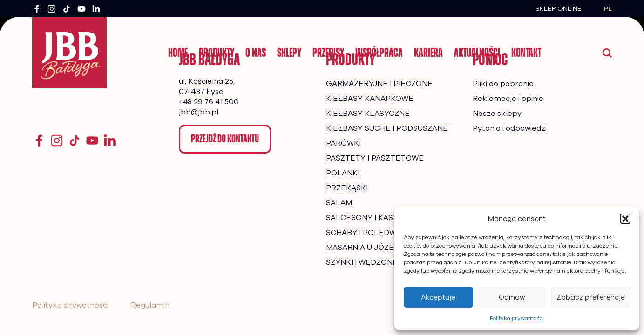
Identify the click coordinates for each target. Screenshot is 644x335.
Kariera (428, 53)
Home (178, 53)
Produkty (217, 53)
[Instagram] (52, 9)
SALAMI (340, 203)
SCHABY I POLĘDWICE (367, 233)
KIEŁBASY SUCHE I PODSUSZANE (387, 128)
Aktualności (477, 53)
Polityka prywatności (517, 318)
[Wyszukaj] (607, 53)
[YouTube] (81, 9)
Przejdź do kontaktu (225, 139)
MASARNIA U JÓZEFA (365, 248)
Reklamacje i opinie (508, 99)
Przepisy (328, 53)
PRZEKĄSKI (347, 188)
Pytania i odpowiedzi (510, 128)
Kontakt (526, 53)
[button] (625, 219)
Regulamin (150, 305)
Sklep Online (559, 9)
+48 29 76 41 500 (209, 102)
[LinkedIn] (96, 9)
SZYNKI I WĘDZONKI (363, 262)
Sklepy (289, 53)
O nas (256, 53)
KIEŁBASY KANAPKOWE (370, 99)
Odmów (512, 297)
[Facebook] (37, 9)
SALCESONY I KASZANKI (371, 218)
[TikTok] (67, 9)
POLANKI (343, 173)
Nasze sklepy (497, 114)
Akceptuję (438, 297)
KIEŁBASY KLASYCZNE (368, 114)
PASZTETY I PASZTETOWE (375, 158)
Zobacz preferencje (591, 297)
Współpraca (379, 53)
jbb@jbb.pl (199, 112)
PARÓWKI (343, 143)
